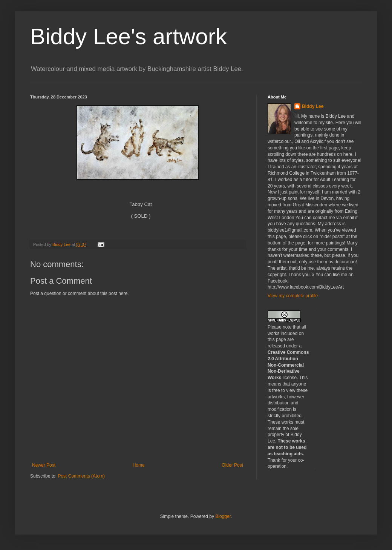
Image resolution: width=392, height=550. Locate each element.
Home (139, 465)
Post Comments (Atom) (81, 476)
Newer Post (44, 465)
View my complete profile (293, 296)
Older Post (232, 465)
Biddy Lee (313, 106)
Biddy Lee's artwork (129, 36)
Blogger (223, 516)
